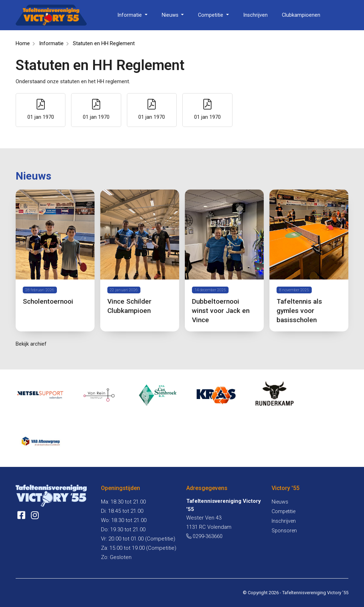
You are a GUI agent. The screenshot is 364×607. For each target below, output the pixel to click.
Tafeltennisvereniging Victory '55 (315, 593)
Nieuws (171, 15)
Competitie (211, 15)
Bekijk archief (31, 344)
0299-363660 (204, 536)
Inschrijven (255, 15)
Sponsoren (284, 531)
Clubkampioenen (301, 15)
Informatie (130, 15)
